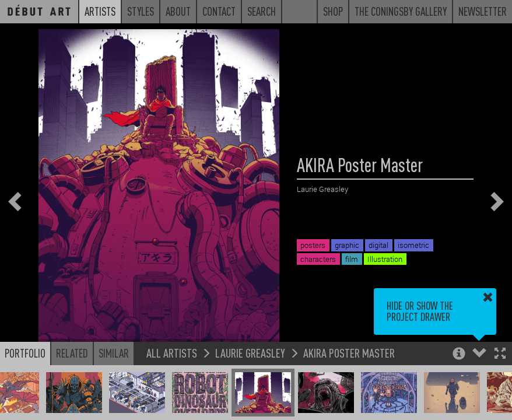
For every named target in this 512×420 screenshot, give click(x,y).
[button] (500, 354)
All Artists (172, 353)
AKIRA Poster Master (349, 353)
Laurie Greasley (250, 353)
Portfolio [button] (25, 353)
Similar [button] (114, 353)
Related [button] (72, 353)
